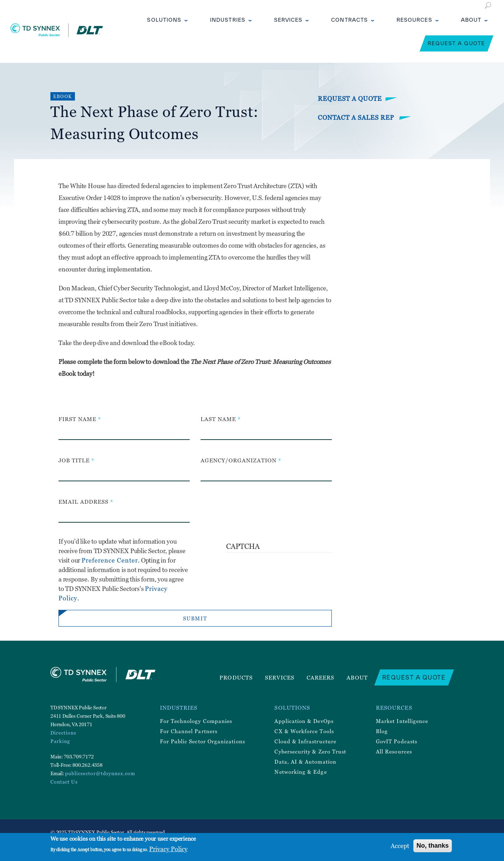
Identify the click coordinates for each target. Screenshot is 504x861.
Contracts (349, 20)
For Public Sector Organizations (202, 741)
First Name (77, 419)
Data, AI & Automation (305, 762)
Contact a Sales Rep (357, 118)
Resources (414, 20)
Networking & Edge (300, 772)
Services (288, 20)
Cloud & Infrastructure (305, 741)
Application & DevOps (304, 721)
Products (236, 677)
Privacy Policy (168, 849)
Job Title (74, 460)
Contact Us (64, 782)
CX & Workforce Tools (304, 731)
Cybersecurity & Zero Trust (310, 751)
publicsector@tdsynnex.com (100, 773)
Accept (400, 846)
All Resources (394, 751)
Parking (60, 741)
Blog (382, 731)
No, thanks (433, 846)
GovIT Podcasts (397, 741)
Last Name (218, 419)
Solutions (164, 20)
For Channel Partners (189, 731)
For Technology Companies (196, 721)
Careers (321, 677)
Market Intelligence (402, 721)
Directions (63, 733)
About (471, 20)
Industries (228, 20)
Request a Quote (456, 43)
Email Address (83, 502)
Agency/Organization (239, 460)
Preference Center (110, 560)
